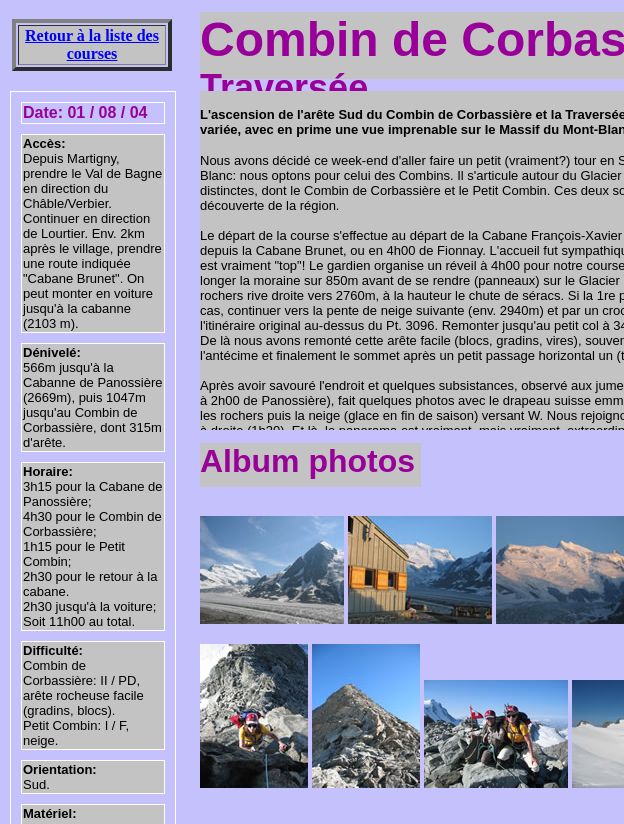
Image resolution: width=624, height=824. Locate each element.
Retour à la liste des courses (92, 44)
